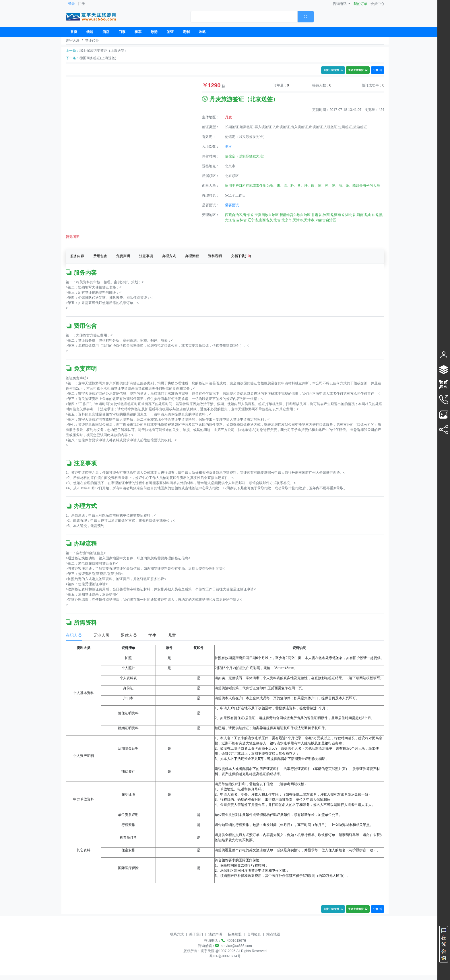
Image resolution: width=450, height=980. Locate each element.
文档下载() (241, 256)
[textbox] (244, 17)
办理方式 (169, 256)
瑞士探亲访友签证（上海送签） (104, 51)
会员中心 (377, 4)
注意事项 (146, 256)
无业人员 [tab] (101, 635)
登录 (71, 4)
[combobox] (252, 17)
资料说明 (215, 256)
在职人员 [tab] (74, 635)
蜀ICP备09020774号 (225, 956)
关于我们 (196, 934)
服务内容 (77, 256)
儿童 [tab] (172, 635)
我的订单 (360, 4)
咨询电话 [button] (340, 4)
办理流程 (192, 256)
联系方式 (177, 934)
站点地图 (273, 934)
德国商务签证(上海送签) (98, 58)
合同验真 (254, 934)
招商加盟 (235, 934)
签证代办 (92, 41)
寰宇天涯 (73, 41)
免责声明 (123, 256)
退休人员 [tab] (129, 635)
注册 (82, 4)
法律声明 (215, 934)
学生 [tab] (152, 635)
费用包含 (100, 256)
